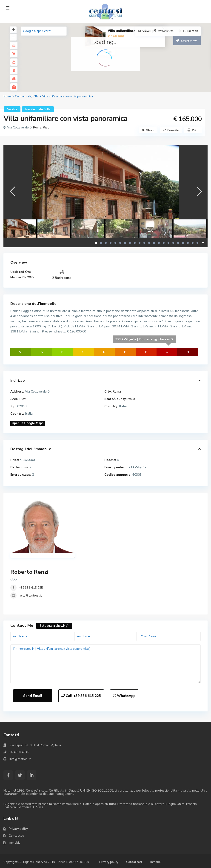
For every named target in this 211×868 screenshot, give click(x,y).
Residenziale (23, 96)
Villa (36, 96)
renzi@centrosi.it (30, 596)
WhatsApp (124, 696)
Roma (37, 127)
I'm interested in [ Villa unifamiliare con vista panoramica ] (105, 664)
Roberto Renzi (29, 572)
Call (81, 696)
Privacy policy (18, 829)
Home (7, 96)
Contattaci (17, 836)
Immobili (15, 843)
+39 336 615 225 (31, 588)
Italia (131, 399)
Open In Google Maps (28, 423)
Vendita (12, 109)
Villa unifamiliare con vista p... (132, 31)
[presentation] (12, 191)
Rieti (46, 127)
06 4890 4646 (19, 752)
